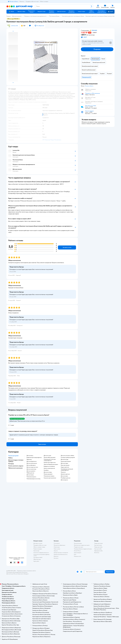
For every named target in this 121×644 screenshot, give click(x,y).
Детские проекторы (31, 469)
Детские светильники (32, 463)
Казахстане (20, 574)
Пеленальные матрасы (49, 476)
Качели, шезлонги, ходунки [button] (16, 466)
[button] (111, 12)
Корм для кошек (98, 545)
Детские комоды (48, 472)
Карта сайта (36, 561)
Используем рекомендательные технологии (17, 572)
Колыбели (46, 470)
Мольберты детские (66, 478)
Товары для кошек (99, 543)
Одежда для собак (98, 551)
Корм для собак (98, 549)
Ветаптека (97, 553)
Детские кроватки (31, 471)
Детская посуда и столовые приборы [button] (16, 461)
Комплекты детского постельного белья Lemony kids (100, 16)
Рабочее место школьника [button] (15, 468)
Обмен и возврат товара (39, 547)
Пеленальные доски (31, 477)
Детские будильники (32, 461)
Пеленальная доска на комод (33, 479)
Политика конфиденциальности (41, 553)
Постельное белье (54, 16)
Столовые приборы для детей (68, 458)
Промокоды (36, 551)
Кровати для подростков (50, 463)
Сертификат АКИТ (38, 558)
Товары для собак (98, 547)
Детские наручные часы (32, 467)
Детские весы (30, 456)
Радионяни (29, 459)
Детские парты (30, 475)
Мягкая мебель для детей (50, 458)
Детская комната (17, 16)
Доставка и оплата (38, 543)
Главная (8, 16)
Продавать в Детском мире (40, 545)
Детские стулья (47, 456)
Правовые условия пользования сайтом (26, 571)
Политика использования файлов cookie (41, 555)
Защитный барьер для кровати (51, 464)
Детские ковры (64, 463)
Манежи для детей (48, 474)
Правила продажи (38, 549)
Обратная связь (37, 559)
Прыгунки (63, 472)
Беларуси (26, 574)
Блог (75, 554)
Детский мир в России (12, 574)
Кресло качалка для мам (49, 468)
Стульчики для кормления (50, 478)
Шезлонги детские (65, 474)
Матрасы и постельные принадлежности (35, 16)
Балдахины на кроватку (49, 466)
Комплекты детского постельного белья (73, 16)
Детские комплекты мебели (67, 456)
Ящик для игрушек (65, 465)
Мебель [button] (10, 458)
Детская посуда (64, 459)
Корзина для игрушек (66, 461)
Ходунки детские (65, 467)
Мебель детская (30, 473)
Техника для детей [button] (13, 456)
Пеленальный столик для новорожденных (50, 460)
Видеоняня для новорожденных (34, 458)
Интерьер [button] (11, 464)
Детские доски (64, 480)
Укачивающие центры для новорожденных (67, 470)
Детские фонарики (31, 465)
